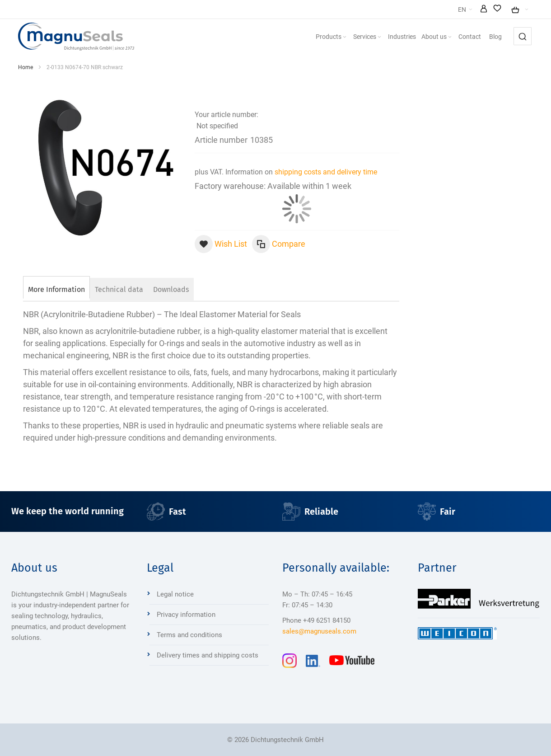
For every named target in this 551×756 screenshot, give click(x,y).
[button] (508, 9)
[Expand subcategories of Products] (366, 37)
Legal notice (175, 594)
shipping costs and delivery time (326, 172)
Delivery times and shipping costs (208, 655)
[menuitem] (353, 37)
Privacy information (186, 615)
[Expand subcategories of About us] (471, 37)
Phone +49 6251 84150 (316, 620)
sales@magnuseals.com (319, 631)
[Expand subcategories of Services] (401, 37)
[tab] (56, 288)
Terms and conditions (189, 635)
